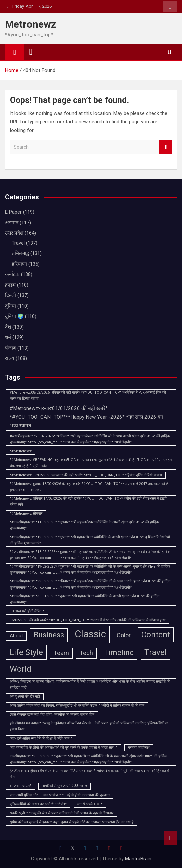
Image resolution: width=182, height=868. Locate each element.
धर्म (8, 337)
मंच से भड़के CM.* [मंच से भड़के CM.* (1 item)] (90, 804)
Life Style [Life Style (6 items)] (26, 652)
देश (8, 327)
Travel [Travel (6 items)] (155, 652)
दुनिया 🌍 (14, 316)
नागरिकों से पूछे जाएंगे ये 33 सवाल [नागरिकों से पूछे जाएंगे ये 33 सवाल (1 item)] (64, 786)
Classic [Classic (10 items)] (90, 634)
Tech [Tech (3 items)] (86, 653)
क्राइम (10, 285)
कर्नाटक (12, 274)
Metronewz (30, 24)
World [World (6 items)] (20, 669)
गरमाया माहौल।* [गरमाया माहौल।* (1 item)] (139, 747)
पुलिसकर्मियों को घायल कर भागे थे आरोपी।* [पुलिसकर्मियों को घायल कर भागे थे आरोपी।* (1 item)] (38, 804)
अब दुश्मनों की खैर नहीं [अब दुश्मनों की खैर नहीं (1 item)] (25, 696)
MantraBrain (138, 859)
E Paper (13, 212)
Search (165, 147)
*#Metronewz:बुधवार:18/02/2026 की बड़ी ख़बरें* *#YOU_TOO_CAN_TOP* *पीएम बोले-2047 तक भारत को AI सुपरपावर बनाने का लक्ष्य (89, 487)
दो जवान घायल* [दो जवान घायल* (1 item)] (20, 786)
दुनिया (10, 306)
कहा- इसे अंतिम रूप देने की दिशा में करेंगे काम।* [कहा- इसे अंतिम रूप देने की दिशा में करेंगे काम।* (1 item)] (41, 738)
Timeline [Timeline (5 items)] (119, 652)
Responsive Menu (170, 6)
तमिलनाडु (20, 253)
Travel (18, 243)
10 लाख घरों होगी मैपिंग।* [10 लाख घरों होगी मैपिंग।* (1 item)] (27, 611)
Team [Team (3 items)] (61, 653)
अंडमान (12, 223)
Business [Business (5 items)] (49, 635)
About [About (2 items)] (16, 636)
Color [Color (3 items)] (124, 635)
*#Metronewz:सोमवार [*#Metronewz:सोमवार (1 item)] (26, 513)
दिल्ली (10, 295)
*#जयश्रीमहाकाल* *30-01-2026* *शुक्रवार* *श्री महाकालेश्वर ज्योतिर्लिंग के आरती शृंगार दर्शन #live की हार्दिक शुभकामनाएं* (84, 599)
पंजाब (10, 348)
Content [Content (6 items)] (156, 634)
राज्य (10, 358)
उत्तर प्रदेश (14, 233)
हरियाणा (19, 264)
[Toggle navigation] (31, 52)
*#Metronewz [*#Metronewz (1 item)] (21, 451)
